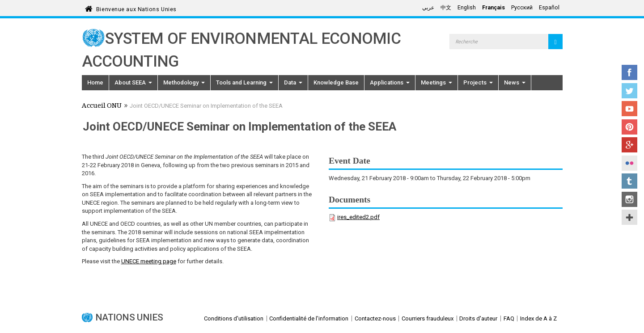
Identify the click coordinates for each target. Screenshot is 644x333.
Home (95, 82)
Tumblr (629, 181)
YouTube (629, 109)
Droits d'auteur (478, 318)
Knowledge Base (336, 82)
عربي (428, 8)
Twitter (629, 91)
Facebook (629, 72)
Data (293, 82)
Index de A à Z (538, 318)
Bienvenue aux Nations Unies (136, 8)
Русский (522, 8)
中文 (446, 8)
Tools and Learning (244, 82)
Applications (390, 82)
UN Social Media (629, 217)
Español (549, 8)
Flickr (629, 163)
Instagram (629, 199)
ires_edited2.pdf (358, 217)
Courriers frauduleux (428, 318)
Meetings (436, 82)
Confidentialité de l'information (309, 318)
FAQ (509, 318)
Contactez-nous (375, 318)
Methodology (184, 82)
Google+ (629, 145)
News (515, 82)
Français (494, 8)
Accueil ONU (102, 106)
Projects (478, 82)
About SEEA (133, 82)
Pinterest (629, 127)
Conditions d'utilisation (234, 318)
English (467, 8)
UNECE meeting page (149, 261)
